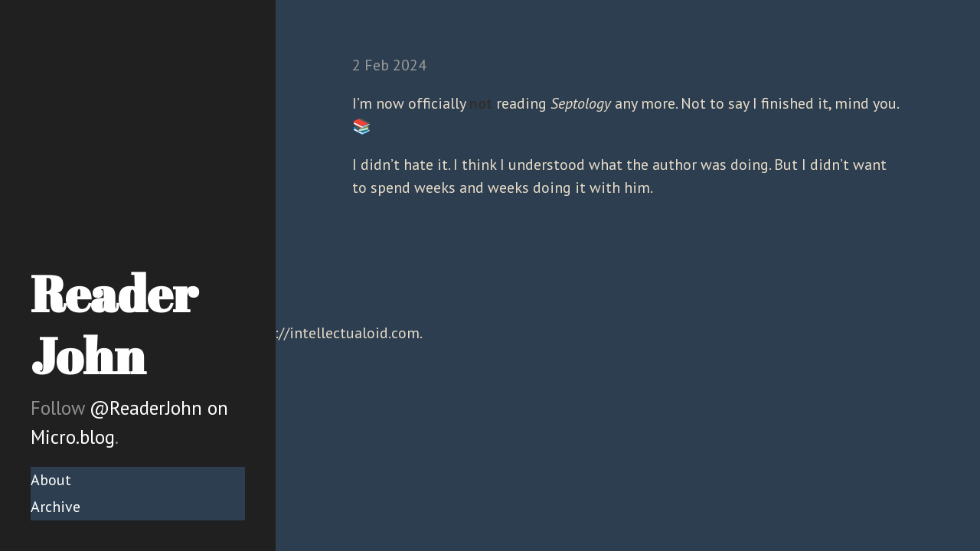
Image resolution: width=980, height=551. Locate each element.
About (51, 480)
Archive (56, 507)
